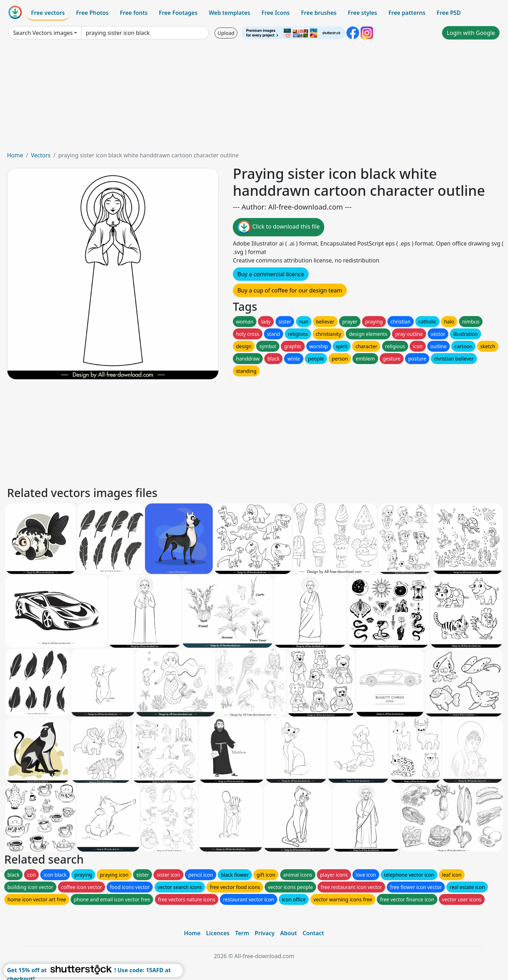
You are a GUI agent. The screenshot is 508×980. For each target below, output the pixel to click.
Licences (218, 933)
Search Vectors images (43, 33)
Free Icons (276, 13)
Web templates (229, 13)
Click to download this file (279, 227)
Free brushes (319, 13)
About (288, 933)
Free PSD (449, 13)
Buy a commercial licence (271, 274)
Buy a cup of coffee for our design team (290, 290)
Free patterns (407, 13)
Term (242, 933)
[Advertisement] (254, 98)
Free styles (362, 13)
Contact (313, 933)
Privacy (265, 933)
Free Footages (178, 13)
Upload (226, 33)
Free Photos (92, 13)
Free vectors (48, 13)
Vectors (41, 155)
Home (15, 155)
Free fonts (134, 13)
